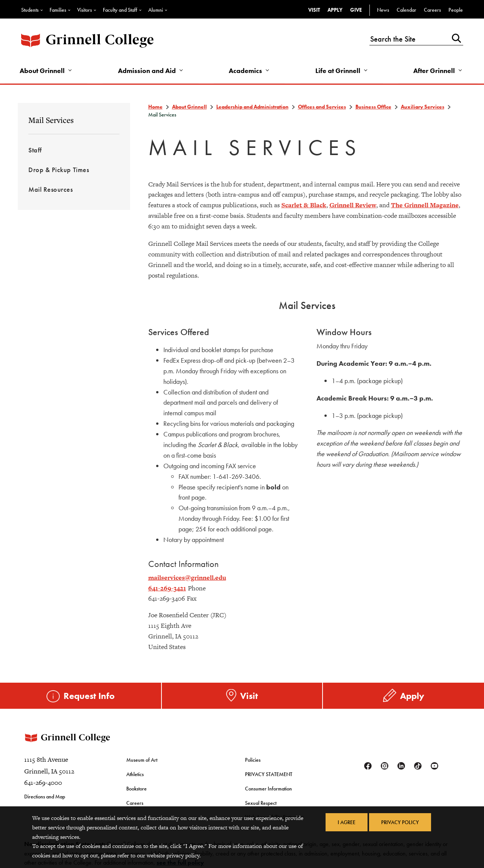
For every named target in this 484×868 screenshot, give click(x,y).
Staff (35, 150)
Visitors (85, 10)
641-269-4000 (43, 783)
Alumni (156, 10)
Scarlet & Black (304, 205)
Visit (314, 10)
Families (58, 10)
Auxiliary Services (423, 107)
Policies (253, 760)
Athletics (135, 774)
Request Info (89, 696)
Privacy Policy (400, 822)
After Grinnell (434, 71)
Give (356, 10)
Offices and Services (322, 107)
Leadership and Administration (252, 107)
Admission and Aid (147, 71)
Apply (335, 10)
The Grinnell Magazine (425, 205)
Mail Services (51, 120)
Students (30, 10)
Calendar (406, 10)
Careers (432, 10)
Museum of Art (142, 760)
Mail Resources (51, 189)
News (383, 10)
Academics (245, 71)
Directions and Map (45, 797)
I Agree (347, 822)
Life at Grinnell (338, 71)
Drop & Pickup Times (59, 170)
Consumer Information (268, 789)
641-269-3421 (167, 588)
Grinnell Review (353, 205)
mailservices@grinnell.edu (187, 578)
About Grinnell (42, 71)
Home (155, 107)
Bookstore (137, 789)
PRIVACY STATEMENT (269, 774)
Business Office (373, 107)
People (456, 10)
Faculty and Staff (120, 10)
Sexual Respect (261, 803)
